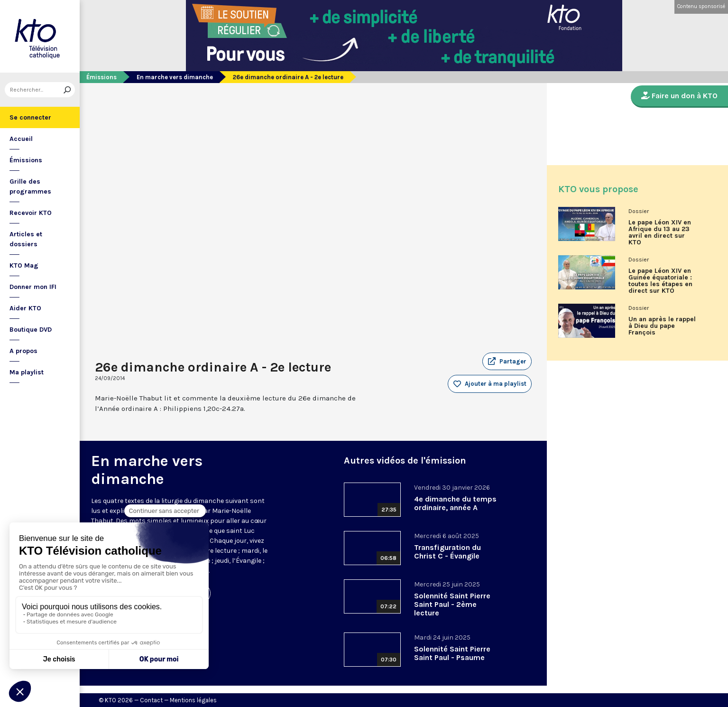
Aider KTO (25, 308)
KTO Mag (24, 265)
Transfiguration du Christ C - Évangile (447, 552)
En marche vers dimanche (175, 77)
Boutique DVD (31, 330)
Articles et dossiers (26, 239)
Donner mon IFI (33, 287)
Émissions (26, 160)
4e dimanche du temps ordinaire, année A (455, 503)
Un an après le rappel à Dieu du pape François (662, 326)
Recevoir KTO (31, 213)
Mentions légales (193, 700)
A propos (23, 351)
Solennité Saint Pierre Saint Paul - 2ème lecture (452, 604)
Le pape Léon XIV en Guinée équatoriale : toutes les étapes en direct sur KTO (660, 281)
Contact (151, 700)
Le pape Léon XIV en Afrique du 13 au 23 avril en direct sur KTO (660, 233)
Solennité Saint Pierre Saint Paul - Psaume (452, 653)
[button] (507, 362)
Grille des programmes (30, 186)
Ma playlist (27, 372)
